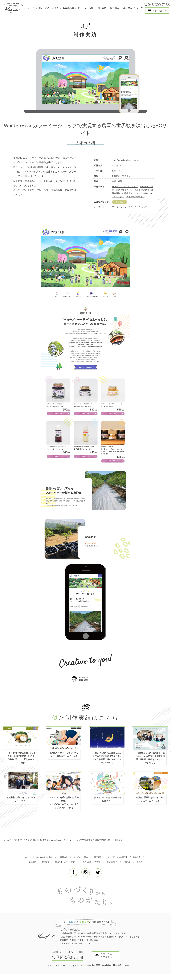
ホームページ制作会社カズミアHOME (20, 841)
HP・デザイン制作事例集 (128, 858)
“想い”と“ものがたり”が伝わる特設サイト (107, 800)
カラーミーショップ (138, 207)
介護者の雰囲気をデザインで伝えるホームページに (150, 800)
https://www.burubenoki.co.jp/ (126, 160)
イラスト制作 (137, 190)
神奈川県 (126, 176)
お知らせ (79, 868)
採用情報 (59, 863)
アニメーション (119, 207)
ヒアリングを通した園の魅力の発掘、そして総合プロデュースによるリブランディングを (64, 804)
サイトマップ (76, 972)
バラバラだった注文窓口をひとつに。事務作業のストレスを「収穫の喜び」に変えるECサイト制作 (21, 759)
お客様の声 (68, 8)
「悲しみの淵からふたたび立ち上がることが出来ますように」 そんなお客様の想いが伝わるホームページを (107, 759)
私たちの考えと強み (49, 8)
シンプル (120, 202)
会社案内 (128, 8)
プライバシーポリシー (55, 972)
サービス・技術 (86, 8)
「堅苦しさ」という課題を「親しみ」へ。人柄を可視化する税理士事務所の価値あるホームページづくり (150, 759)
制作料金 (115, 8)
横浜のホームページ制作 (81, 863)
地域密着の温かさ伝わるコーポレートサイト (21, 800)
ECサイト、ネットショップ (125, 187)
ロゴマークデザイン (135, 197)
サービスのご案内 (88, 858)
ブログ (139, 8)
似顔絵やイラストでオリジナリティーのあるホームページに (64, 756)
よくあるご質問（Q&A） (109, 863)
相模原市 (116, 176)
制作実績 (102, 8)
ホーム (31, 8)
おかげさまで (133, 863)
